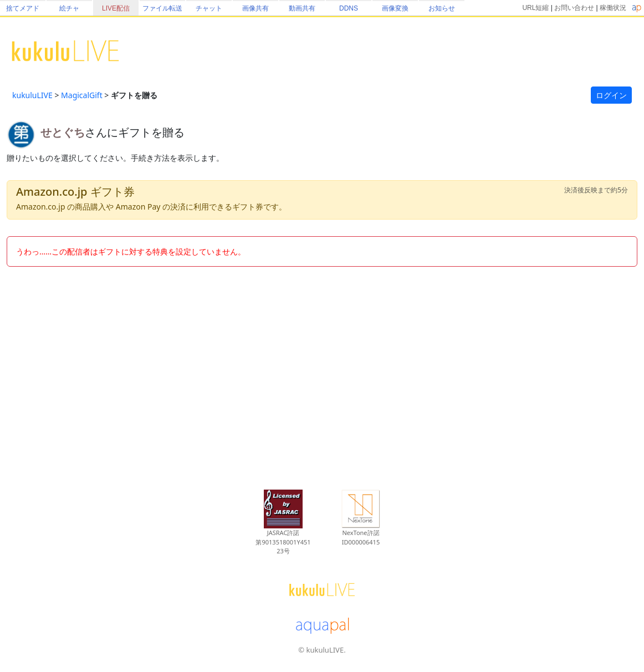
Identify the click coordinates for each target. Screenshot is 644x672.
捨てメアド (23, 8)
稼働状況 (613, 8)
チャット (209, 8)
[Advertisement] (322, 372)
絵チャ (69, 8)
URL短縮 (535, 8)
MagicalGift (82, 95)
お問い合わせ (574, 8)
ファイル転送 (162, 8)
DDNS (349, 8)
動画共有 (302, 8)
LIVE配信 (116, 8)
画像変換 (395, 8)
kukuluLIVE (32, 95)
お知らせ (442, 8)
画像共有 (255, 8)
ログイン (611, 95)
